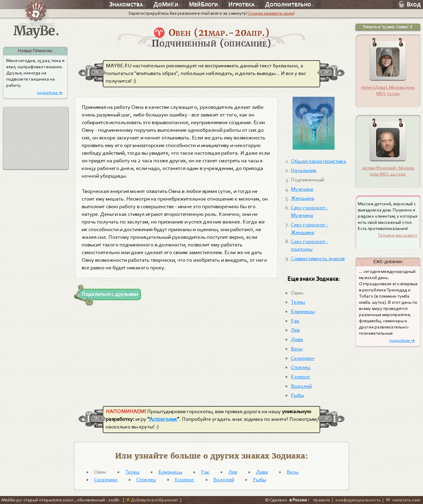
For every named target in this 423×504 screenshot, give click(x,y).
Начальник (304, 170)
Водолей (301, 386)
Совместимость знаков (318, 258)
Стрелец (301, 367)
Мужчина (302, 189)
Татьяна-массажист (398, 235)
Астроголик (163, 419)
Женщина (303, 198)
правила (322, 500)
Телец (298, 302)
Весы (297, 349)
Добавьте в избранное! (152, 500)
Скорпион (303, 358)
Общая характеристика (318, 161)
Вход (410, 4)
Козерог (301, 377)
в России (298, 500)
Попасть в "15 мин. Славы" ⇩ (388, 27)
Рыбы (297, 395)
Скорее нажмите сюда (271, 13)
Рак (295, 321)
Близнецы (303, 311)
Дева (297, 339)
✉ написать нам (403, 500)
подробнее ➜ (49, 93)
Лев (295, 330)
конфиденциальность (358, 500)
